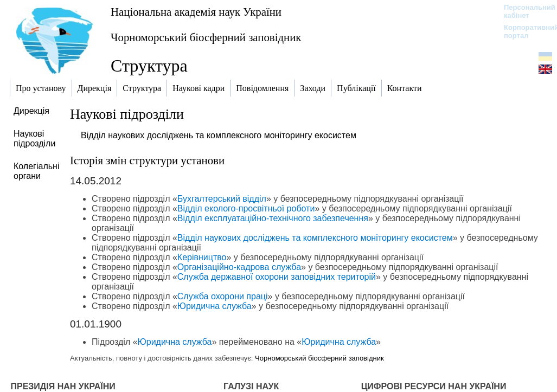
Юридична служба (215, 306)
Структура (149, 66)
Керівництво (202, 257)
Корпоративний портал (524, 31)
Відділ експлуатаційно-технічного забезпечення (273, 218)
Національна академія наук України (196, 12)
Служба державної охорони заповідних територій (277, 277)
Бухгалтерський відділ (222, 199)
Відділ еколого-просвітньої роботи (246, 208)
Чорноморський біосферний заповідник (206, 37)
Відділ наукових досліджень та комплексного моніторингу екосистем (219, 135)
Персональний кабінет (524, 11)
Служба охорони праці (223, 296)
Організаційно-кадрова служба (239, 267)
